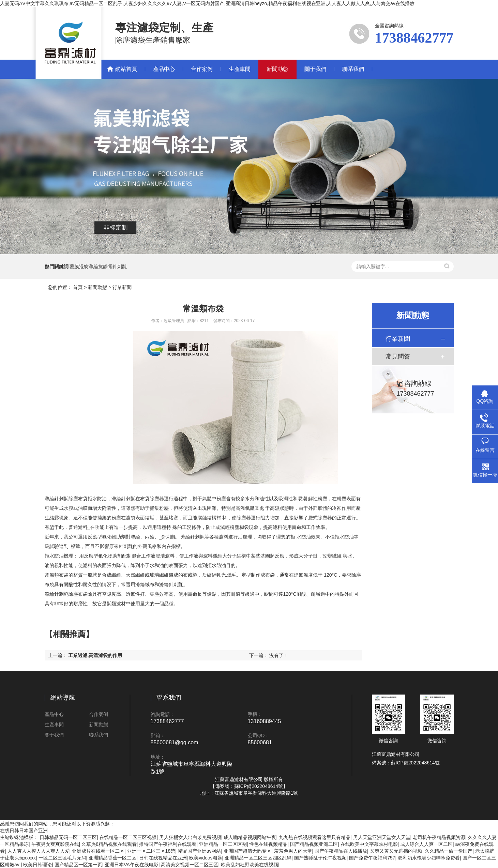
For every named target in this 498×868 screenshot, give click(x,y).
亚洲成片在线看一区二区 (98, 851)
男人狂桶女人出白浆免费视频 (190, 837)
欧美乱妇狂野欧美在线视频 (250, 865)
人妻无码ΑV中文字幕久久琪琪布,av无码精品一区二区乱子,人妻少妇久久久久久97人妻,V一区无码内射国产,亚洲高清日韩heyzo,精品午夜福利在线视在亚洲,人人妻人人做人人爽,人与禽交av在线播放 (207, 3)
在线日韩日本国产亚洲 (24, 831)
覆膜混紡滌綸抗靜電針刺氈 (98, 267)
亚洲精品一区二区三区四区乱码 (258, 858)
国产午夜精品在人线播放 (341, 851)
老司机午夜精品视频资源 (439, 837)
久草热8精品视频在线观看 (109, 844)
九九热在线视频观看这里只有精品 (315, 837)
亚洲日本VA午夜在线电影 (132, 865)
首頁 (78, 287)
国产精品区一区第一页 (78, 865)
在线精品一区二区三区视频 (128, 837)
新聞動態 (277, 69)
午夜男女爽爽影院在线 (55, 844)
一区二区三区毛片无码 (62, 858)
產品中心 (164, 69)
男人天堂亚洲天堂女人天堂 (382, 837)
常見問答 (398, 356)
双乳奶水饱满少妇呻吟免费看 (429, 858)
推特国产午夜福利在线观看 (168, 844)
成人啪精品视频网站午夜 (250, 837)
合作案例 (202, 69)
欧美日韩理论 (37, 865)
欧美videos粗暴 (206, 858)
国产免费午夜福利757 (372, 858)
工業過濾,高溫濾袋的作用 (95, 655)
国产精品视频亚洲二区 (314, 844)
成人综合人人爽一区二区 (426, 844)
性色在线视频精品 (268, 844)
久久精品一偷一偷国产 (449, 851)
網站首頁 (126, 69)
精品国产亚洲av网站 (200, 851)
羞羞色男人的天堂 (293, 851)
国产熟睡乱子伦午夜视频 (320, 858)
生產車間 (240, 69)
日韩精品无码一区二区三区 (68, 837)
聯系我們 (353, 69)
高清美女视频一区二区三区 (190, 865)
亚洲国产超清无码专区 (247, 851)
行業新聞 (122, 287)
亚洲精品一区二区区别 (223, 844)
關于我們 (315, 69)
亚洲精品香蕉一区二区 (112, 858)
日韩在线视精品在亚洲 (163, 858)
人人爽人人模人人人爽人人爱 (39, 851)
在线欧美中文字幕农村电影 (369, 844)
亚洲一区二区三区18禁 (151, 851)
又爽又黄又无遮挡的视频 (396, 851)
